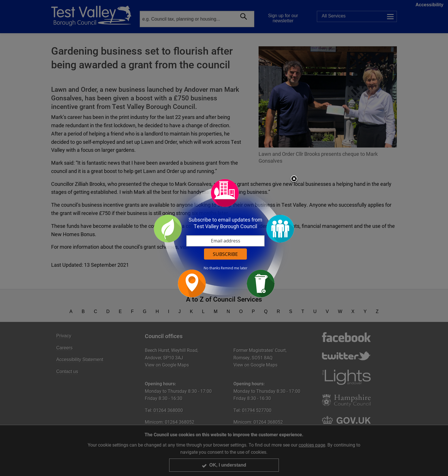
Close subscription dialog (294, 179)
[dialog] (224, 238)
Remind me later (234, 268)
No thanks (212, 268)
